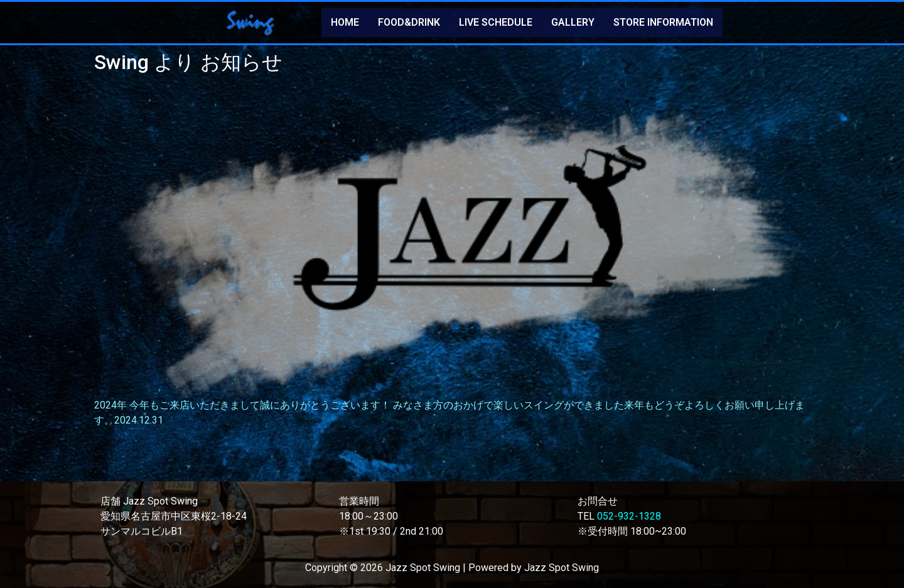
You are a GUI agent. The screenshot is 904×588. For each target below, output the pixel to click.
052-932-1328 (629, 516)
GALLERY (573, 22)
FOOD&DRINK (409, 22)
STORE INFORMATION (663, 22)
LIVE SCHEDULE (496, 22)
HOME (345, 22)
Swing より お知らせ (188, 62)
